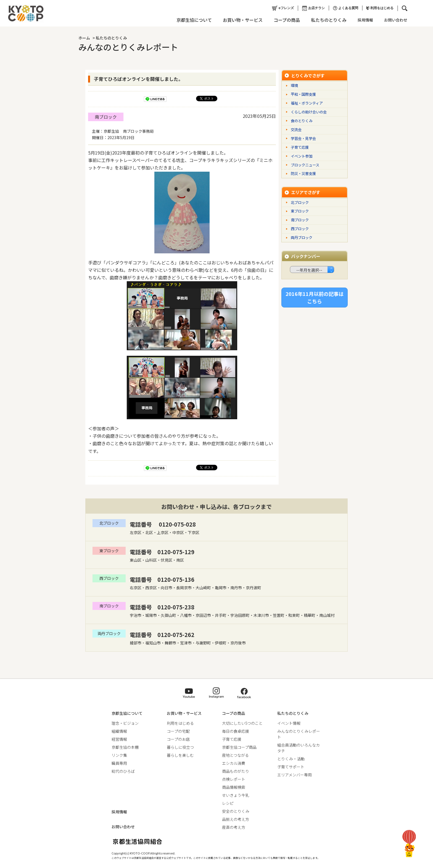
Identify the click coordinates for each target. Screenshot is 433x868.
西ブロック (300, 229)
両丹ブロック (302, 237)
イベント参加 (302, 156)
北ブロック (300, 202)
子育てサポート (291, 767)
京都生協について (192, 20)
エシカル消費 (234, 763)
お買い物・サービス (241, 20)
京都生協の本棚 (125, 747)
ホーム (84, 38)
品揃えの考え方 (236, 819)
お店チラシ (311, 8)
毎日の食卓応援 (236, 731)
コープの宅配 (178, 731)
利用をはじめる (378, 8)
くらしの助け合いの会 (309, 112)
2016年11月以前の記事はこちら (315, 297)
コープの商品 (285, 20)
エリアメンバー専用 (295, 775)
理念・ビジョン (125, 723)
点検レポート (234, 779)
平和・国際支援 (303, 94)
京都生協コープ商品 (239, 747)
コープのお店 (178, 739)
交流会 (296, 130)
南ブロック (106, 117)
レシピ (228, 803)
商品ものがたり (236, 771)
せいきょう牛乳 (236, 795)
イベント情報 (289, 723)
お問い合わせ (394, 20)
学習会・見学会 (303, 138)
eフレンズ (281, 8)
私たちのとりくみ (327, 20)
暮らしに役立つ (180, 747)
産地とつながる (235, 755)
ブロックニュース (305, 165)
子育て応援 (300, 147)
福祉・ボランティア (307, 103)
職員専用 (119, 763)
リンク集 (119, 755)
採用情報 (363, 20)
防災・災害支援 (303, 173)
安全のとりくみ (236, 811)
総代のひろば (123, 771)
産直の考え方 (234, 827)
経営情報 (119, 739)
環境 (294, 85)
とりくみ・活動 (291, 759)
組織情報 (119, 731)
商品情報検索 (234, 787)
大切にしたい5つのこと (242, 723)
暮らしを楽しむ (180, 755)
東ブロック (300, 211)
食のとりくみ (302, 121)
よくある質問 (344, 8)
